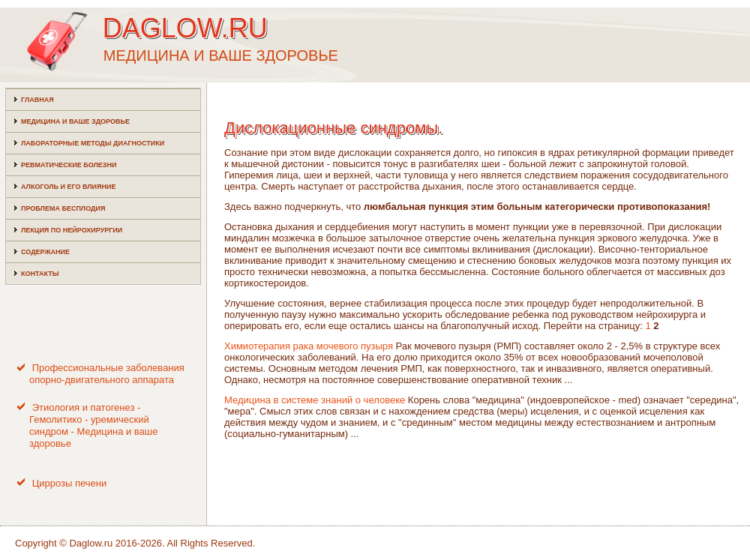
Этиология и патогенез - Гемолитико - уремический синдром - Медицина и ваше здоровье (94, 426)
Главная (37, 100)
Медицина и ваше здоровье (75, 121)
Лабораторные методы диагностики (93, 143)
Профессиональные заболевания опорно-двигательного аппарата (107, 374)
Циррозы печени (70, 483)
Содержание (45, 252)
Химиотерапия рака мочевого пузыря (309, 346)
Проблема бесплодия (63, 208)
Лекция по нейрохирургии (72, 230)
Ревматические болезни (69, 165)
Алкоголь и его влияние (68, 187)
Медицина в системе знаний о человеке (315, 400)
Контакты (40, 274)
